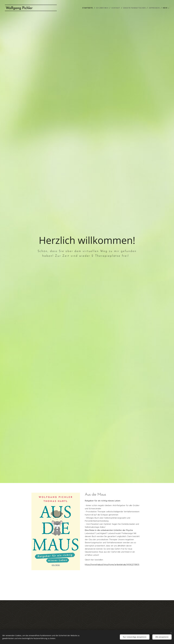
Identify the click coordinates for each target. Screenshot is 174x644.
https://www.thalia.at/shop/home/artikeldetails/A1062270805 (112, 565)
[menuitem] (90, 8)
